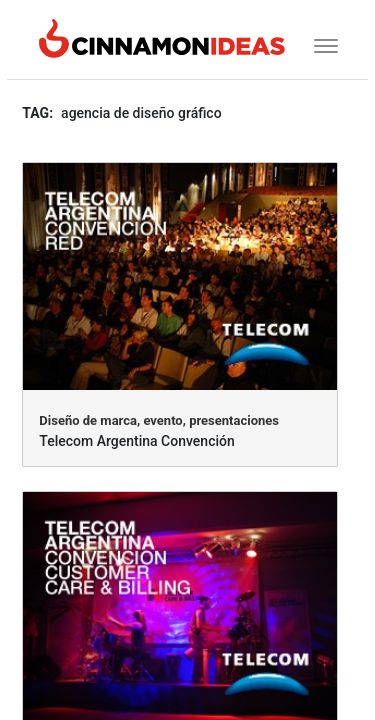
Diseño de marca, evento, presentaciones (159, 420)
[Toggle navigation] (319, 43)
